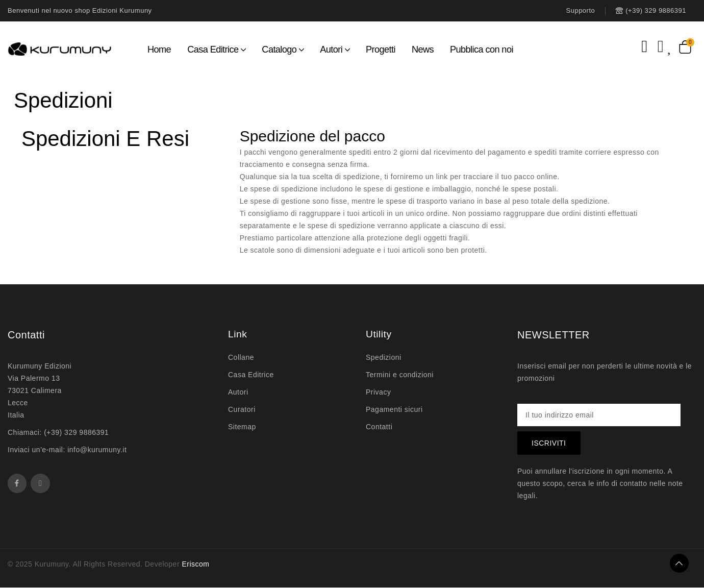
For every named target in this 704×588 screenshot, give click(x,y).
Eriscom (195, 565)
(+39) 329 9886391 (76, 432)
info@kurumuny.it (97, 450)
